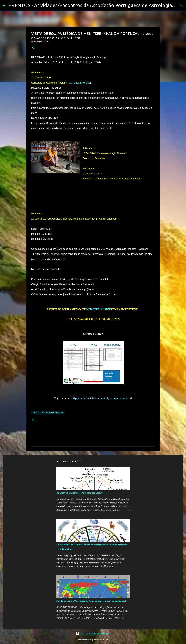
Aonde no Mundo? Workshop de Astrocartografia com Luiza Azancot (91, 601)
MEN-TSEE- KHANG (98, 309)
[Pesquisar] (182, 5)
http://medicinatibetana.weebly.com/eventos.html (102, 398)
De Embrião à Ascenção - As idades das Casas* (79, 493)
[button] (33, 48)
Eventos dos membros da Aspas (48, 413)
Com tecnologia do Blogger (93, 633)
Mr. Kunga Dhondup (79, 83)
